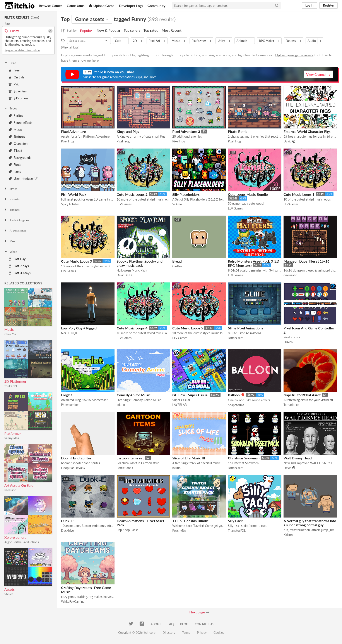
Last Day (17, 259)
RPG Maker (267, 41)
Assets (9, 589)
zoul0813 (11, 386)
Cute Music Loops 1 (299, 194)
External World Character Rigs (307, 131)
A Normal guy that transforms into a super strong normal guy (310, 523)
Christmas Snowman (244, 458)
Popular (86, 30)
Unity (221, 41)
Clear (35, 17)
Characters (18, 144)
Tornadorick (291, 405)
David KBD (124, 275)
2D (135, 41)
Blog (184, 624)
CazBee (177, 266)
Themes (12, 210)
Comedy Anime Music (134, 395)
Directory (169, 633)
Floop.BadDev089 (73, 468)
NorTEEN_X (69, 333)
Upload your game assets (294, 55)
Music (15, 130)
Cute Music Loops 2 (132, 194)
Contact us (204, 624)
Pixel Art (154, 41)
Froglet (67, 395)
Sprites (16, 116)
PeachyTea (179, 531)
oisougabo (290, 275)
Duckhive (67, 531)
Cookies (219, 633)
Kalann (288, 535)
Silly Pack (235, 521)
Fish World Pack (74, 194)
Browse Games (51, 6)
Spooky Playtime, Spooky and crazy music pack (140, 263)
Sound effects (20, 123)
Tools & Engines (17, 220)
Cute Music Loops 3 (76, 261)
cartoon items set (130, 458)
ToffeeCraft (235, 338)
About (156, 624)
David (287, 141)
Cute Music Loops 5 (188, 328)
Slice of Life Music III (189, 458)
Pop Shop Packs (127, 530)
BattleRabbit (125, 468)
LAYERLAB (180, 405)
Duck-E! (67, 521)
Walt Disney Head (298, 458)
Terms (186, 633)
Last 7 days (19, 266)
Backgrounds (20, 158)
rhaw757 (10, 334)
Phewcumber (70, 405)
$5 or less (18, 91)
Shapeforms (236, 405)
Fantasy (291, 41)
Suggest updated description (22, 50)
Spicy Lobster (70, 204)
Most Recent (172, 30)
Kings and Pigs (128, 131)
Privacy (202, 633)
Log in (309, 5)
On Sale (16, 77)
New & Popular (109, 30)
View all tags (70, 47)
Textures (17, 137)
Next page (197, 612)
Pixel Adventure (74, 131)
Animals (242, 41)
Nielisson (10, 490)
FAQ (171, 624)
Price (10, 63)
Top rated (151, 30)
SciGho (177, 204)
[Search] (277, 5)
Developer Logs (131, 6)
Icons (15, 172)
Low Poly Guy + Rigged (79, 328)
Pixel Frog (68, 141)
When (11, 252)
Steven (9, 594)
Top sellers (132, 30)
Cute (118, 41)
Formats (12, 199)
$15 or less (18, 98)
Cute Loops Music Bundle (248, 194)
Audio (312, 41)
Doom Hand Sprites (76, 458)
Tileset (15, 151)
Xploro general (16, 537)
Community (156, 6)
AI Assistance (15, 231)
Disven (288, 342)
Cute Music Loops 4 (132, 328)
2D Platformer (15, 381)
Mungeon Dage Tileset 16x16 (306, 261)
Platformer (13, 433)
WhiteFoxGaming (73, 602)
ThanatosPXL (237, 531)
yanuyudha (12, 438)
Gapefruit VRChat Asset (302, 395)
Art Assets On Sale (19, 485)
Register (328, 5)
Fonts (15, 165)
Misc (10, 241)
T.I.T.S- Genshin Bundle (191, 521)
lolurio (121, 405)
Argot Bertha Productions (22, 542)
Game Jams (76, 6)
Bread (177, 261)
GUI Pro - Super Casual (190, 395)
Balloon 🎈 (236, 395)
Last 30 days (20, 273)
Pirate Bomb (238, 131)
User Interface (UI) (23, 179)
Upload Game (102, 6)
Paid (14, 84)
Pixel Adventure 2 (186, 131)
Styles (11, 189)
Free (14, 70)
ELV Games (124, 204)
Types (11, 108)
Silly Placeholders (186, 194)
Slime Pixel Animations (245, 328)
